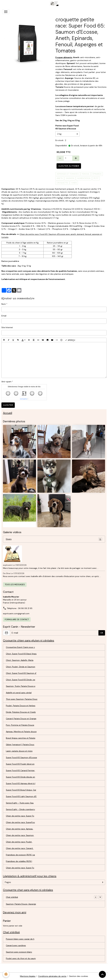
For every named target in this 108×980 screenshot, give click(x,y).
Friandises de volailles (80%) (19, 861)
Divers (54, 539)
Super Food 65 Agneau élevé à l (21, 783)
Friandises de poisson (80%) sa (20, 855)
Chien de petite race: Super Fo (20, 816)
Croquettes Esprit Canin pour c (20, 647)
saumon (70, 178)
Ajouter (8, 405)
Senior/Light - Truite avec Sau (20, 803)
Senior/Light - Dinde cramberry (20, 809)
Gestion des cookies (79, 976)
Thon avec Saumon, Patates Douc (22, 699)
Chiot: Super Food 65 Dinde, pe (21, 680)
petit (96, 178)
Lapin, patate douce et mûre (19, 751)
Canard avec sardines (16, 945)
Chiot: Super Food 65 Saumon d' (21, 673)
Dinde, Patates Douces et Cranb (21, 712)
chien (74, 183)
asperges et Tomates (68, 174)
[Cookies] (6, 974)
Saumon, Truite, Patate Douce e (21, 686)
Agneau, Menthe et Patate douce (21, 732)
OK (102, 633)
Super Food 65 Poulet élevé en (20, 764)
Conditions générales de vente (52, 976)
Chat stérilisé (12, 897)
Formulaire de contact (17, 619)
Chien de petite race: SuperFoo (20, 822)
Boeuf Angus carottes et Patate (21, 738)
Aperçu (70, 340)
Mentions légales (28, 976)
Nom (4, 304)
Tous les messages (15, 584)
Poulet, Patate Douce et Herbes (21, 706)
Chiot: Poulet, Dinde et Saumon (21, 667)
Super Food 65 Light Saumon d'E (21, 796)
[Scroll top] (102, 974)
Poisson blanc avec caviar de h (20, 939)
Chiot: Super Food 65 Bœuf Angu (21, 654)
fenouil (86, 174)
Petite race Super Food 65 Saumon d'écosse (67, 127)
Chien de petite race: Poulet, (19, 842)
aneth (60, 178)
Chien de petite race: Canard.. (20, 848)
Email (4, 316)
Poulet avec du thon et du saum (21, 958)
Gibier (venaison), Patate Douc (20, 745)
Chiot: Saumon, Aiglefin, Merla (20, 660)
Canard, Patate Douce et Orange (21, 719)
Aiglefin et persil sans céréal (19, 693)
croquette (62, 183)
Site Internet (7, 327)
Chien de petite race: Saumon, (20, 835)
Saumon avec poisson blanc (19, 952)
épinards (97, 174)
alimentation (84, 178)
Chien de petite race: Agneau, (20, 829)
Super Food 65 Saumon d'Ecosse (21, 757)
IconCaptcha (24, 399)
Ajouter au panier (69, 166)
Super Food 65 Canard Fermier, (20, 770)
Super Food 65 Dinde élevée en (20, 777)
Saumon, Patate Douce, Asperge (21, 904)
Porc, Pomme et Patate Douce (20, 725)
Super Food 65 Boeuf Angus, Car (21, 790)
